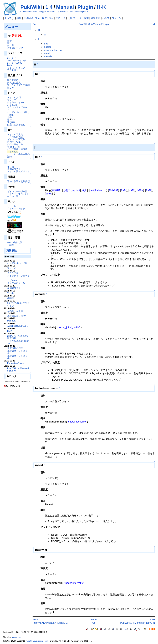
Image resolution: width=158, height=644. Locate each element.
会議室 (11, 245)
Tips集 (10, 115)
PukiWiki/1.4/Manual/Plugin (94, 24)
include (48, 47)
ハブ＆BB (12, 105)
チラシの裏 (13, 196)
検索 (86, 18)
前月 (9, 43)
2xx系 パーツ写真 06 (18, 336)
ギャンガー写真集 (16, 139)
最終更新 (95, 18)
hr (45, 35)
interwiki (48, 57)
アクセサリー (14, 70)
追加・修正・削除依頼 (18, 181)
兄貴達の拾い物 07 (17, 316)
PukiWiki (31, 7)
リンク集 (12, 206)
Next (152, 24)
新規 (73, 18)
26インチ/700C (15, 63)
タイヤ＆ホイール (16, 102)
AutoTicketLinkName (17, 326)
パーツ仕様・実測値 (17, 149)
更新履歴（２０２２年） (17, 352)
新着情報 (12, 338)
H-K (101, 7)
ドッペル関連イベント (18, 171)
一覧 (79, 18)
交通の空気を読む (16, 125)
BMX (10, 65)
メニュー (11, 27)
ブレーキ (12, 100)
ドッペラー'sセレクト (18, 194)
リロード (60, 18)
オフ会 (11, 167)
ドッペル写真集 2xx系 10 (18, 342)
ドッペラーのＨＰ (16, 209)
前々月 (11, 45)
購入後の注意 (14, 83)
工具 (9, 117)
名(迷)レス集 (14, 147)
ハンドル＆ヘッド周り (18, 112)
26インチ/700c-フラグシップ (18, 304)
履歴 (44, 18)
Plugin (85, 7)
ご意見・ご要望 (15, 311)
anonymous (17, 637)
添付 (51, 18)
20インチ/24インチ (17, 60)
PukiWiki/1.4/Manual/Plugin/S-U (19, 369)
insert (47, 53)
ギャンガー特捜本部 (17, 191)
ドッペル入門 (14, 97)
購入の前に (13, 80)
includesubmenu (53, 50)
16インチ (12, 58)
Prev (35, 24)
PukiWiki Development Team (37, 641)
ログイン (116, 18)
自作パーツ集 (14, 142)
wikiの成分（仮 (15, 242)
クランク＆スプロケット (18, 109)
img (46, 44)
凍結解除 (28, 18)
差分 (38, 18)
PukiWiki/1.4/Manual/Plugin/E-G (50, 623)
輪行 (9, 120)
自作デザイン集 (15, 144)
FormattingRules (15, 363)
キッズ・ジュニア (16, 68)
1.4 (49, 7)
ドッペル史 (13, 152)
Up (94, 623)
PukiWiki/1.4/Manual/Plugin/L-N (137, 623)
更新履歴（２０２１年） (17, 357)
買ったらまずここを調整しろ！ (18, 86)
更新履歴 (12, 250)
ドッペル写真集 (15, 135)
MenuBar (12, 321)
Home (94, 620)
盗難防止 (12, 122)
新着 (9, 41)
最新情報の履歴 (15, 348)
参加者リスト (14, 169)
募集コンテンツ (15, 48)
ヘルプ (106, 18)
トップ (8, 18)
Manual (65, 7)
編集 (19, 18)
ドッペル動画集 (15, 137)
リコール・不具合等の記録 (18, 155)
